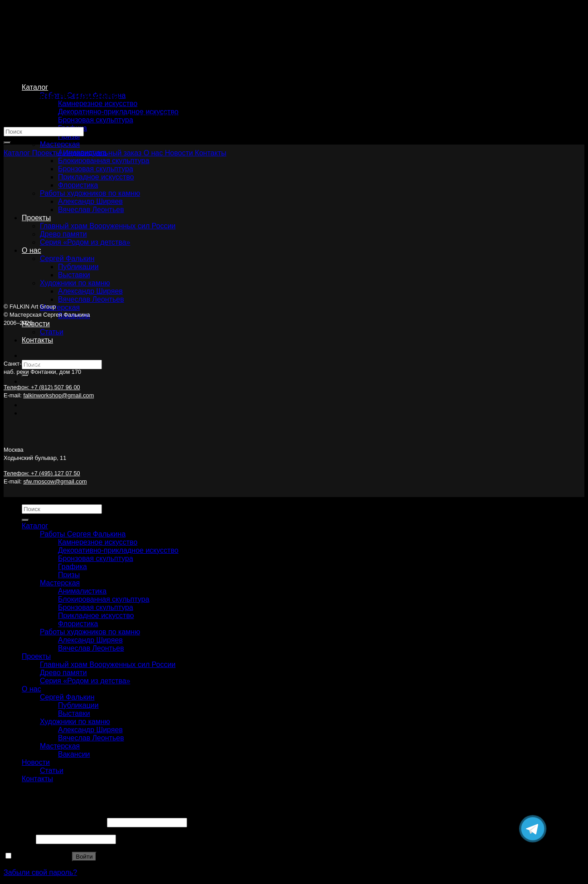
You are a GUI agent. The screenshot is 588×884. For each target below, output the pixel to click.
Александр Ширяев (90, 640)
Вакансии (74, 754)
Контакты (37, 340)
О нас (31, 689)
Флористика (78, 624)
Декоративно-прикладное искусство (118, 550)
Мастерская (60, 144)
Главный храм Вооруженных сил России (108, 664)
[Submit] (25, 376)
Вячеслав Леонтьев (91, 299)
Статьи (52, 332)
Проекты (36, 656)
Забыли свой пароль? (40, 872)
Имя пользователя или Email (54, 822)
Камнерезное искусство (98, 104)
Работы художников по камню (90, 632)
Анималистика (82, 591)
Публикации (78, 705)
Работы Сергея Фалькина (83, 534)
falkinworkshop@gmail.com (58, 395)
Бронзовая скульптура (96, 120)
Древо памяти (63, 673)
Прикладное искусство (96, 616)
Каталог (35, 87)
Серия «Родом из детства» (85, 681)
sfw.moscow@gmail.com (55, 481)
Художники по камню (75, 722)
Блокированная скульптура (104, 599)
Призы (69, 575)
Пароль (19, 839)
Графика (72, 567)
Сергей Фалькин (67, 697)
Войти (84, 857)
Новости (36, 324)
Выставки (74, 713)
